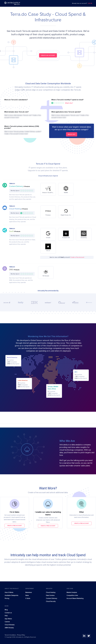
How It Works (9, 592)
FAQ (6, 616)
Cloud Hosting (15, 209)
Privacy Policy (21, 635)
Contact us (8, 613)
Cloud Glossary (10, 625)
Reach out (72, 134)
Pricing (7, 598)
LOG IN (90, 3)
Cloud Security (51, 601)
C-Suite (28, 598)
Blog (6, 610)
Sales (27, 595)
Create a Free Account (77, 257)
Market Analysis (72, 592)
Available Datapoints (11, 595)
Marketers (29, 592)
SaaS (12, 231)
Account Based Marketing (75, 598)
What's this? (69, 103)
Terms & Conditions (10, 635)
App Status (8, 619)
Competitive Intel (72, 595)
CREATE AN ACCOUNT (48, 55)
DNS (11, 270)
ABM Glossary (9, 628)
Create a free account (14, 526)
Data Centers (50, 595)
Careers (7, 622)
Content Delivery (16, 186)
